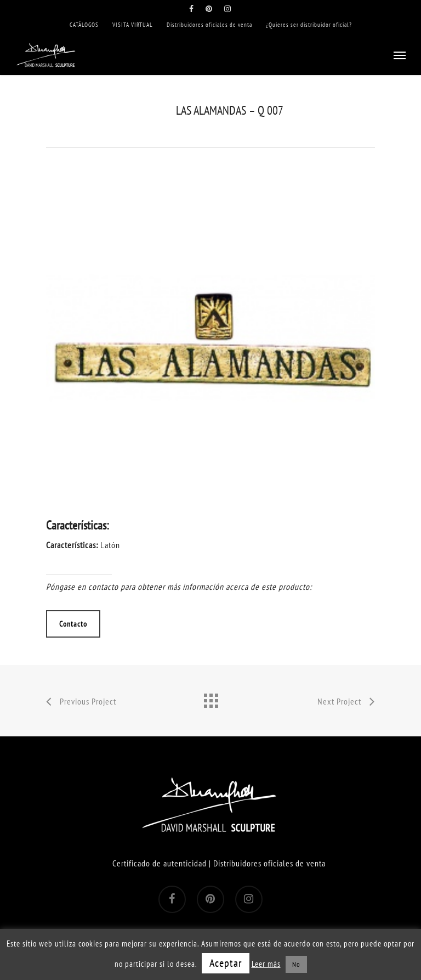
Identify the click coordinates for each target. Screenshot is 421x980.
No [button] (296, 964)
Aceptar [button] (226, 963)
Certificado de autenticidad (160, 863)
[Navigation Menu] (400, 55)
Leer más (266, 964)
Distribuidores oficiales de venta (269, 863)
